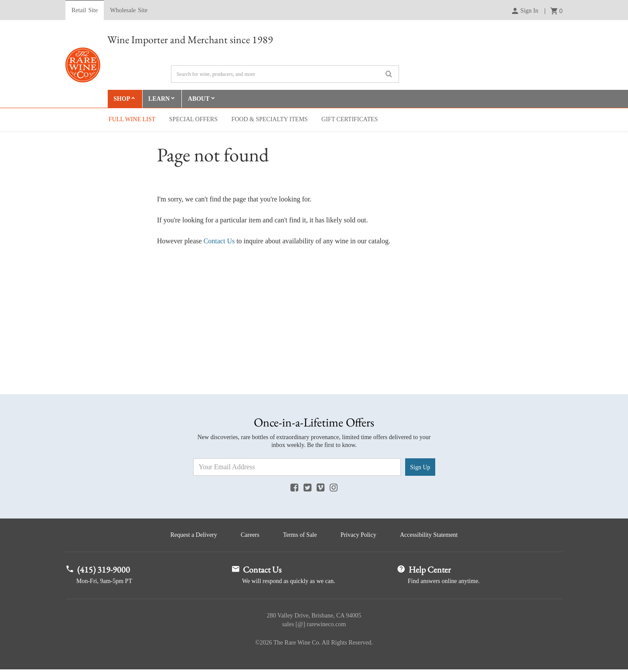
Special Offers (193, 120)
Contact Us (219, 242)
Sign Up (420, 468)
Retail (85, 10)
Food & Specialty (269, 120)
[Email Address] (297, 468)
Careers (248, 537)
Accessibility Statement (434, 537)
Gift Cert (350, 120)
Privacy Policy (361, 537)
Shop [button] (122, 99)
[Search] (285, 74)
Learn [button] (160, 99)
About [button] (200, 99)
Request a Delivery (189, 537)
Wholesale (129, 10)
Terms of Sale (300, 537)
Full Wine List (132, 120)
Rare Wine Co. (83, 65)
